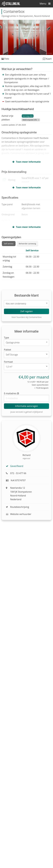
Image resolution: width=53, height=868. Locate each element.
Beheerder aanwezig (27, 244)
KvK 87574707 (16, 480)
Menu (46, 4)
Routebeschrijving (17, 507)
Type (7, 338)
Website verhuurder (19, 514)
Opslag (12, 180)
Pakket (7, 350)
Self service (9, 244)
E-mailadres (11, 393)
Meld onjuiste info (30, 120)
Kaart (47, 59)
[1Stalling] (11, 4)
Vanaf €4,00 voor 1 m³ (35, 180)
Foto (5, 59)
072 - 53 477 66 (16, 473)
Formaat (8, 362)
